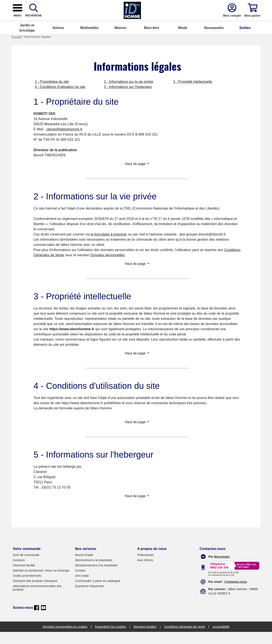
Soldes (245, 40)
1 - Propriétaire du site (52, 94)
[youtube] (43, 620)
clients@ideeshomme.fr (64, 141)
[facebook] (37, 620)
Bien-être (151, 40)
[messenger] (222, 569)
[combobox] (132, 20)
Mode (183, 40)
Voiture (58, 40)
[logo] (39, 20)
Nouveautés (214, 40)
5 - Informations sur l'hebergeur (128, 99)
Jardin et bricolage (27, 40)
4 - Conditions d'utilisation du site (60, 99)
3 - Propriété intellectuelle (193, 94)
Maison (120, 40)
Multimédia (89, 40)
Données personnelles (107, 267)
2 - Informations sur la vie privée (129, 94)
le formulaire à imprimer (109, 246)
